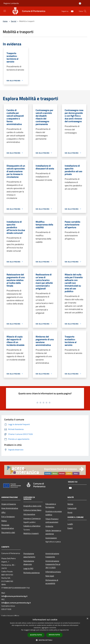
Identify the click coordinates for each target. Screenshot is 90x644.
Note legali (50, 576)
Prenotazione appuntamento (29, 555)
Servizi (14, 21)
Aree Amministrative (10, 508)
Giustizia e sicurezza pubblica (54, 513)
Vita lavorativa (29, 514)
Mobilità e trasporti (31, 533)
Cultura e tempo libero (32, 510)
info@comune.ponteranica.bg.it (14, 596)
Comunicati (72, 508)
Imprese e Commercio (32, 518)
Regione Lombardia (11, 3)
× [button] (87, 619)
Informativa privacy (53, 572)
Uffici (3, 512)
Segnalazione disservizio (29, 563)
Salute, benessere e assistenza (53, 532)
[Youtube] (71, 11)
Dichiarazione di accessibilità (52, 582)
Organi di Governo (9, 504)
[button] (45, 640)
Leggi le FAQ (28, 568)
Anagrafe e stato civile (32, 506)
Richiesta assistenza (32, 573)
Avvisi (70, 512)
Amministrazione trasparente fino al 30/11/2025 (53, 564)
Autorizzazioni (51, 538)
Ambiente (49, 526)
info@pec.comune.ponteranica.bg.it (16, 603)
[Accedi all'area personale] (80, 3)
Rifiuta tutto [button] (54, 635)
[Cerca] (85, 11)
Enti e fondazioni (8, 517)
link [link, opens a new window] (68, 630)
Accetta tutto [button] (36, 635)
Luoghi (70, 524)
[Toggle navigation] (5, 11)
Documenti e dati (8, 532)
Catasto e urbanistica (32, 526)
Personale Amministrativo (8, 527)
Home (5, 21)
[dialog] (45, 630)
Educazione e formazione (51, 506)
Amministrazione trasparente (52, 555)
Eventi (70, 528)
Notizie (70, 504)
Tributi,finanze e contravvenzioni (52, 520)
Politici (4, 521)
